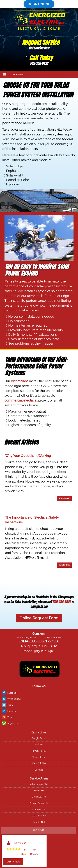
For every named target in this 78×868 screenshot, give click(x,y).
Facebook (12, 693)
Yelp (10, 717)
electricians (20, 381)
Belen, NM (39, 791)
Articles (39, 745)
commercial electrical (21, 400)
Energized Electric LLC (39, 641)
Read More (64, 499)
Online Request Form (39, 618)
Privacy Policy (39, 751)
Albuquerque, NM (39, 784)
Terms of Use (39, 757)
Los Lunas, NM (39, 816)
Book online (39, 4)
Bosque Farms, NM (39, 803)
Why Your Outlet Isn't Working (28, 456)
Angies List (13, 723)
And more (39, 830)
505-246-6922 (62, 602)
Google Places (39, 738)
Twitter (11, 705)
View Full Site (39, 763)
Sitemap (39, 770)
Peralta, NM (39, 822)
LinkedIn (12, 711)
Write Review (14, 699)
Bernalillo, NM (39, 797)
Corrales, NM (39, 809)
